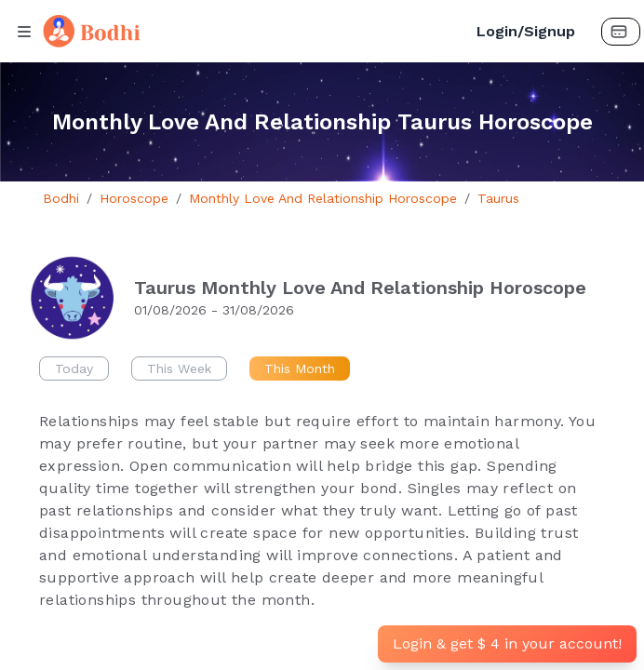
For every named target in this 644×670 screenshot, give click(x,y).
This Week (179, 368)
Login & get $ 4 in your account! (507, 643)
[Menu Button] (24, 32)
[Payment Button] (621, 32)
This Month (300, 368)
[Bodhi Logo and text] (248, 32)
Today (74, 368)
